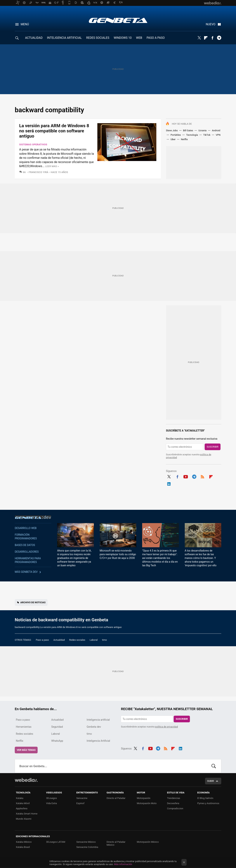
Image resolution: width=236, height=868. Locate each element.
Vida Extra (51, 803)
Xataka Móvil (23, 803)
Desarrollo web (26, 528)
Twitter (199, 38)
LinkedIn (169, 483)
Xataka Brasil (23, 847)
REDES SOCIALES (98, 38)
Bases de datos (25, 545)
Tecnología (192, 135)
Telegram (219, 38)
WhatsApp (57, 741)
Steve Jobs (172, 130)
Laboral (94, 640)
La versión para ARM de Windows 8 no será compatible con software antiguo (54, 131)
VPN (218, 135)
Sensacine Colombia (87, 847)
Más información (123, 864)
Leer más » (52, 166)
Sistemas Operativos (33, 144)
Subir (210, 781)
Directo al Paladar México (116, 843)
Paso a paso (42, 640)
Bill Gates (188, 130)
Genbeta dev (33, 517)
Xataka (20, 798)
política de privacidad (167, 727)
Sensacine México (86, 842)
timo (105, 640)
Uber (173, 139)
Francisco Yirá (39, 172)
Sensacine (82, 798)
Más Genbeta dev (26, 572)
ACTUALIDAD (34, 38)
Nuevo (211, 24)
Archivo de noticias (33, 602)
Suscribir (213, 447)
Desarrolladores (27, 552)
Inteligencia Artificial (98, 741)
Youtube (186, 476)
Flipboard (206, 38)
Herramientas (24, 727)
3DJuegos (52, 798)
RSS (202, 476)
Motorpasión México (148, 842)
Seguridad (57, 727)
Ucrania (202, 130)
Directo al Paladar (116, 798)
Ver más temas (26, 750)
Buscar (214, 766)
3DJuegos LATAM (56, 842)
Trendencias (174, 798)
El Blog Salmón (205, 798)
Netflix (184, 139)
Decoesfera (173, 803)
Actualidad (59, 640)
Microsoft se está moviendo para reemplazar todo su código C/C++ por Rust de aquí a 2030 (118, 554)
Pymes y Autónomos (208, 803)
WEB (139, 38)
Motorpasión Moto (147, 803)
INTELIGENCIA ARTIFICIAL (64, 38)
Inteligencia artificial (98, 720)
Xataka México (24, 842)
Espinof (80, 803)
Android (216, 130)
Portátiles (176, 135)
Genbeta (118, 20)
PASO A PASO (156, 38)
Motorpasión (144, 798)
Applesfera (22, 808)
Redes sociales (77, 640)
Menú (25, 24)
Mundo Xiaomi (24, 819)
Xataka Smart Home (27, 814)
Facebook (212, 38)
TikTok (207, 135)
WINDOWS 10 (123, 38)
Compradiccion (175, 808)
